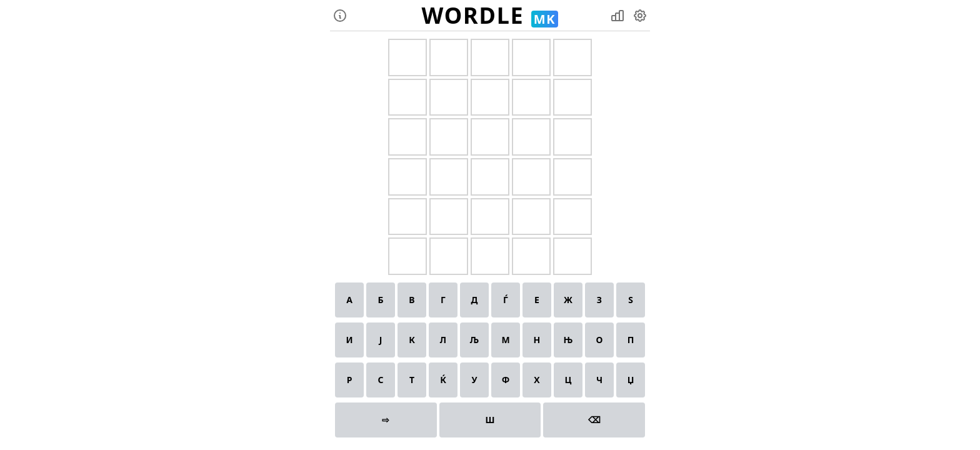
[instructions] (340, 16)
